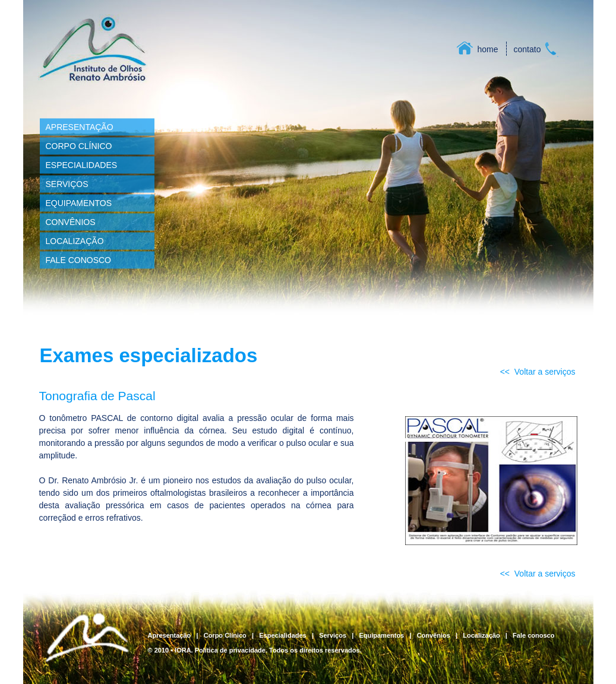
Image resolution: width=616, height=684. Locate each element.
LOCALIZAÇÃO (75, 241)
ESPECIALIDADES (82, 165)
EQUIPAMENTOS (79, 203)
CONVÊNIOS (71, 222)
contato (527, 49)
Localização (481, 635)
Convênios (434, 635)
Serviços (333, 635)
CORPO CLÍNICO (79, 146)
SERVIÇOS (67, 184)
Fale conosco (533, 635)
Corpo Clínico (225, 635)
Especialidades (283, 635)
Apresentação (170, 635)
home (488, 49)
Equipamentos (381, 635)
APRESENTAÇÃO (80, 127)
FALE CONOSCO (78, 260)
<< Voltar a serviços (538, 372)
